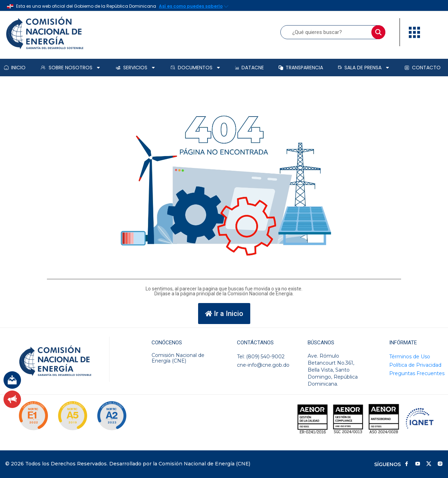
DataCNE (250, 68)
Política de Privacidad (415, 365)
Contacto (422, 68)
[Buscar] (378, 32)
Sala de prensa (364, 68)
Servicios (136, 68)
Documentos (196, 68)
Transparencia (301, 68)
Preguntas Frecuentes (417, 373)
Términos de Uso (410, 357)
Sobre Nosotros (70, 68)
